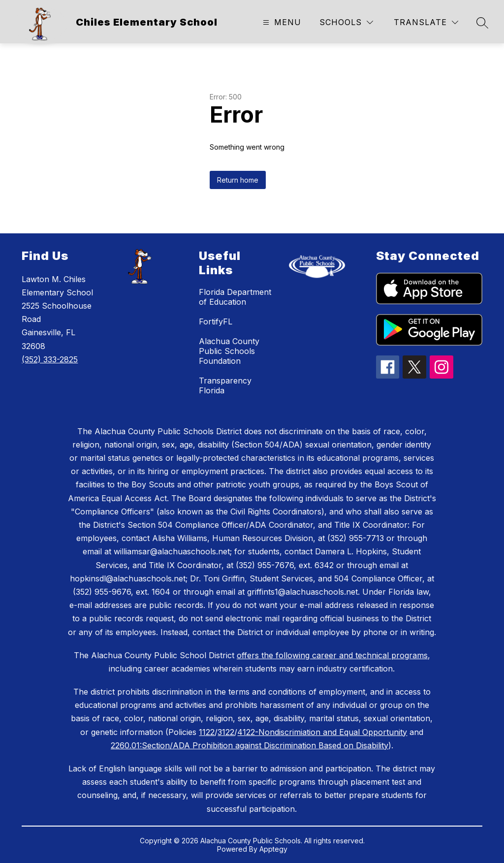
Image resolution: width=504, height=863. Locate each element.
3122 (226, 732)
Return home (238, 180)
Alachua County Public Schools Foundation (229, 351)
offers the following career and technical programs (332, 655)
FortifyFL (216, 321)
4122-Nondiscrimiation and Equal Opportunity (322, 732)
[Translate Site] (426, 22)
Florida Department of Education (235, 297)
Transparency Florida (225, 385)
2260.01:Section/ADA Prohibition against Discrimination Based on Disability (250, 745)
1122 (207, 732)
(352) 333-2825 (50, 359)
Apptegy (273, 849)
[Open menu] (281, 22)
